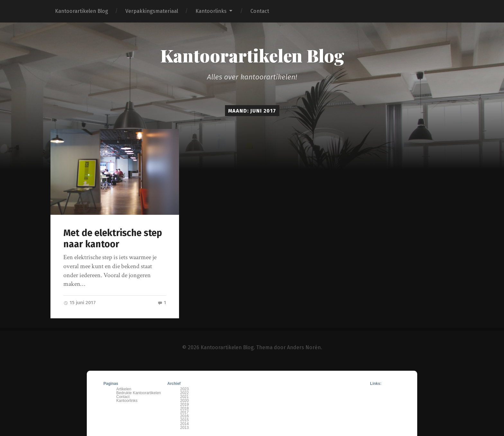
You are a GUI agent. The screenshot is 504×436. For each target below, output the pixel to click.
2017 (185, 412)
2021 (185, 397)
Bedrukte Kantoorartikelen (139, 393)
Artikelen (124, 389)
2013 (185, 428)
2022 (185, 393)
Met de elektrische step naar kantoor (113, 239)
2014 (185, 424)
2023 (185, 389)
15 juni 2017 (80, 303)
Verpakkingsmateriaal (152, 11)
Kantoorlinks (211, 11)
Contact (260, 11)
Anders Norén (304, 347)
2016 (185, 416)
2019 (185, 404)
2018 (185, 408)
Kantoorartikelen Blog (81, 11)
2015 (185, 420)
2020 (185, 401)
